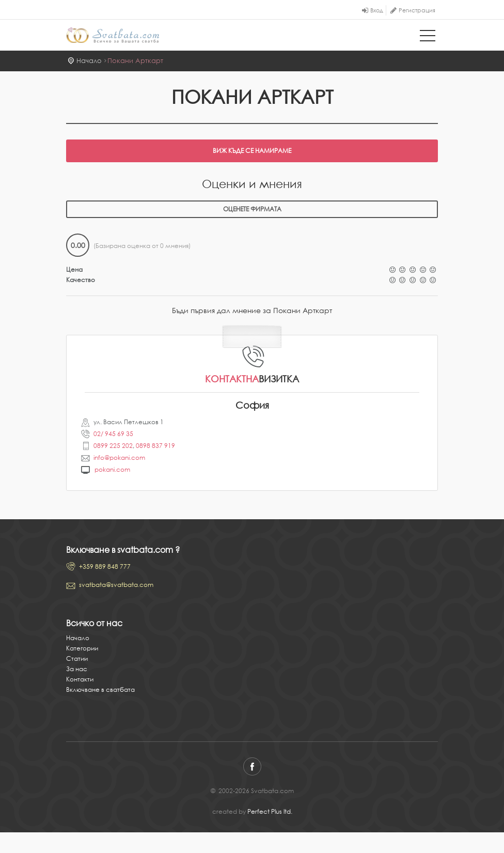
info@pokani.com (119, 457)
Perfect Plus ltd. (270, 811)
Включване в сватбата (100, 689)
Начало (89, 61)
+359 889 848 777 (105, 567)
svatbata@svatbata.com (116, 585)
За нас (77, 669)
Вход (377, 10)
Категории (82, 648)
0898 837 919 (155, 446)
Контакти (80, 679)
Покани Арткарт (135, 61)
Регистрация (417, 10)
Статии (77, 658)
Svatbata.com (113, 36)
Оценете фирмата (252, 209)
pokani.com (112, 469)
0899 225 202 (113, 446)
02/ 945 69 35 (113, 434)
